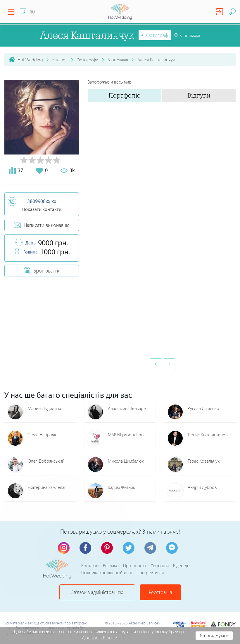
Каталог (60, 60)
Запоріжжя (118, 60)
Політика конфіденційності (107, 572)
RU (32, 12)
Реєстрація (160, 592)
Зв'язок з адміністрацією (97, 592)
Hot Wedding (30, 60)
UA (23, 12)
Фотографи (87, 60)
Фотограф (157, 35)
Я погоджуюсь (214, 636)
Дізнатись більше (100, 638)
